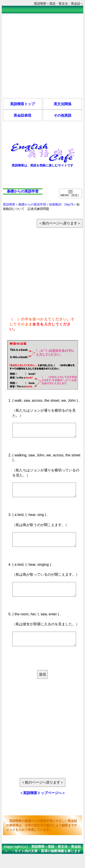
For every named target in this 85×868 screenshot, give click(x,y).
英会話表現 (22, 115)
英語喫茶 (9, 204)
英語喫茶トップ (22, 104)
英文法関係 (63, 104)
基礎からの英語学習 (32, 204)
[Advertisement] (41, 55)
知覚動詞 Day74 (61, 204)
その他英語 (63, 115)
